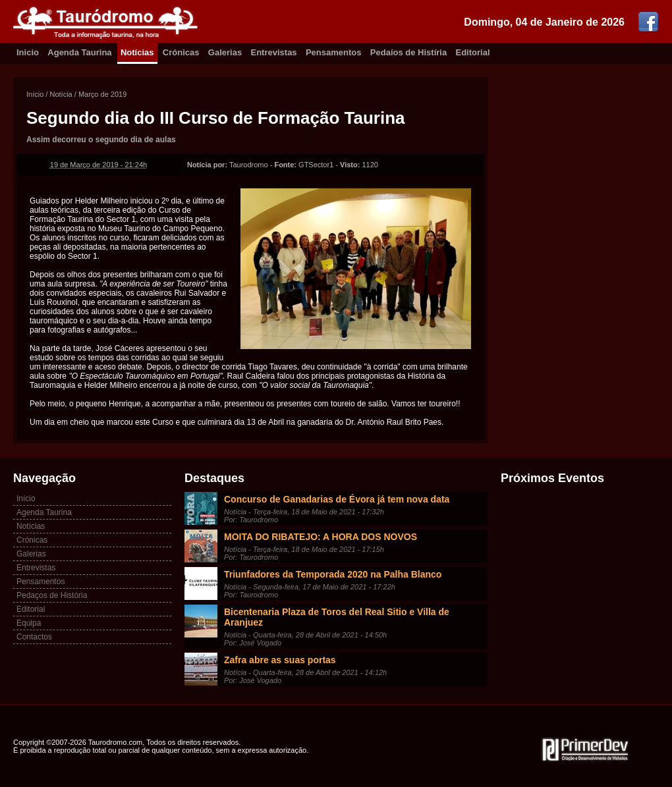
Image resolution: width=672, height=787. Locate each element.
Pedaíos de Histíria (408, 52)
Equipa (29, 623)
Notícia (61, 94)
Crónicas (181, 52)
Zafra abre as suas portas (280, 660)
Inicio (28, 52)
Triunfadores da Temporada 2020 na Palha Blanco (333, 574)
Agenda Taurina (79, 52)
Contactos (34, 637)
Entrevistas (274, 52)
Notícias (137, 52)
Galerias (225, 52)
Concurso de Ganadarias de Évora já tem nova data (337, 499)
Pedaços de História (52, 595)
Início (35, 94)
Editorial (473, 52)
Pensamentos (334, 52)
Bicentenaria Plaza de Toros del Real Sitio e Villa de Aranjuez (337, 617)
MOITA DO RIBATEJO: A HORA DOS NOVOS (321, 537)
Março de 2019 (102, 94)
